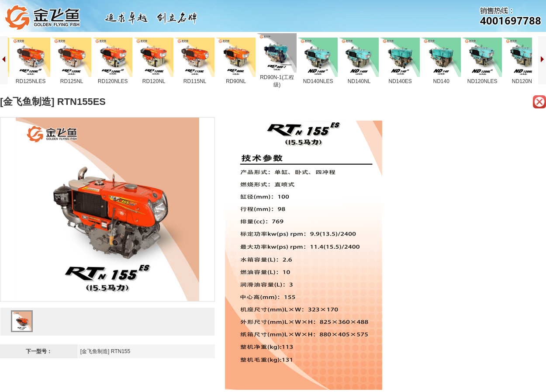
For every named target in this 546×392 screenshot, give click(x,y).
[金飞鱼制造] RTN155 (105, 351)
